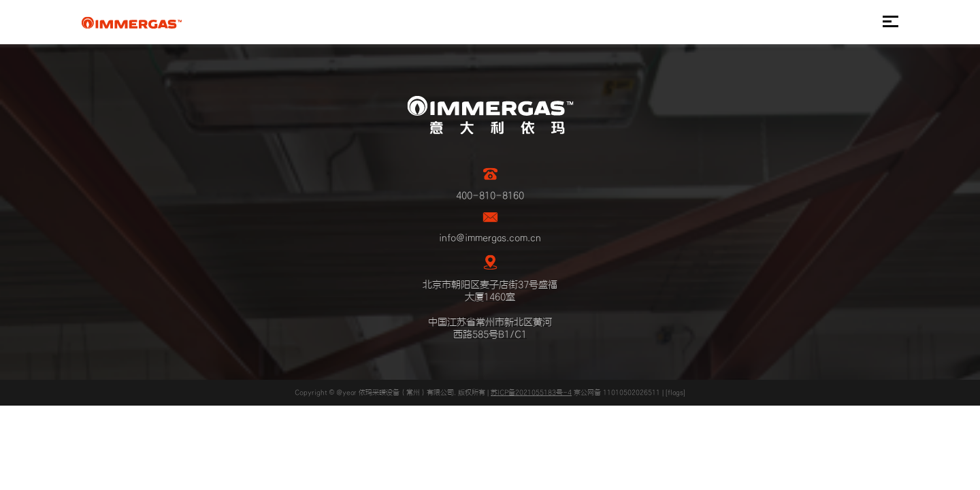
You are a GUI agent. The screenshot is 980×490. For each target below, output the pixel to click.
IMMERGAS (132, 22)
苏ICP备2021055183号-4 (531, 393)
